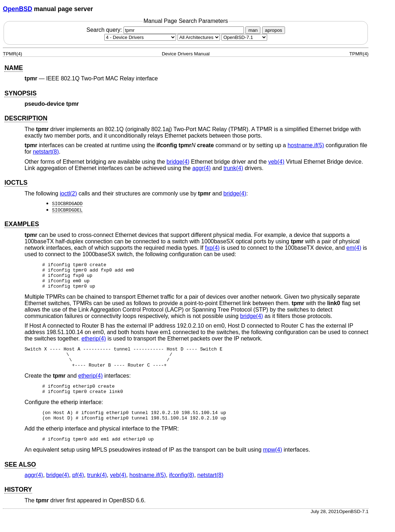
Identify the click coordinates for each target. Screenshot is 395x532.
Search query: (166, 30)
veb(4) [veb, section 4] (276, 162)
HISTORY (18, 504)
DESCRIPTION (26, 118)
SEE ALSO (20, 479)
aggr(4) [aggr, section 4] (201, 168)
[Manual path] (244, 37)
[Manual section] (140, 37)
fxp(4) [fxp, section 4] (212, 248)
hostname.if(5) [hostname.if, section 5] (306, 145)
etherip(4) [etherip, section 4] (94, 344)
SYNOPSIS (20, 93)
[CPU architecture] (199, 37)
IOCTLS (16, 183)
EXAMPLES (22, 224)
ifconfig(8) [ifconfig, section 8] (181, 490)
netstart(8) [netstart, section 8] (46, 152)
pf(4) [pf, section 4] (78, 490)
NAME (14, 68)
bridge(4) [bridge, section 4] (178, 162)
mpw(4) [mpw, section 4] (272, 465)
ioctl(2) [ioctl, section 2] (69, 193)
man (253, 30)
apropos (274, 30)
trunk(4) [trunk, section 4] (233, 168)
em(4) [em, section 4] (354, 248)
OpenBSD (17, 9)
